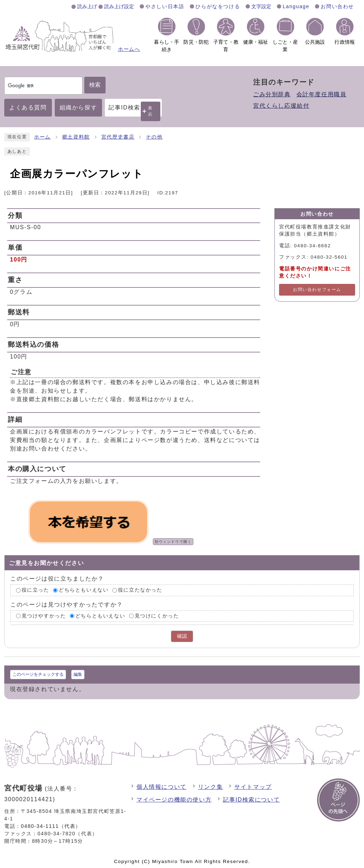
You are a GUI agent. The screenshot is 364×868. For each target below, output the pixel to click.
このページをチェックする (38, 674)
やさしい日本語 (165, 6)
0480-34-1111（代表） (51, 826)
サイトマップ (253, 787)
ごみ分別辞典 (272, 94)
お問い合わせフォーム (317, 290)
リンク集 (210, 787)
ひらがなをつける (218, 6)
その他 (154, 137)
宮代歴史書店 (118, 137)
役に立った (36, 590)
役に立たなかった (140, 590)
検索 (95, 85)
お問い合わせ (337, 6)
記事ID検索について (251, 800)
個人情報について (162, 787)
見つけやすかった (44, 616)
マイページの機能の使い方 (174, 800)
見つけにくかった (157, 616)
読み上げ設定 (119, 6)
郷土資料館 (76, 137)
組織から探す (79, 107)
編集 (78, 674)
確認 (182, 636)
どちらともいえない (84, 590)
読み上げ (87, 6)
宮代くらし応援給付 (281, 106)
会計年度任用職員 (322, 94)
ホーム (42, 137)
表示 (150, 111)
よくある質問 (28, 107)
